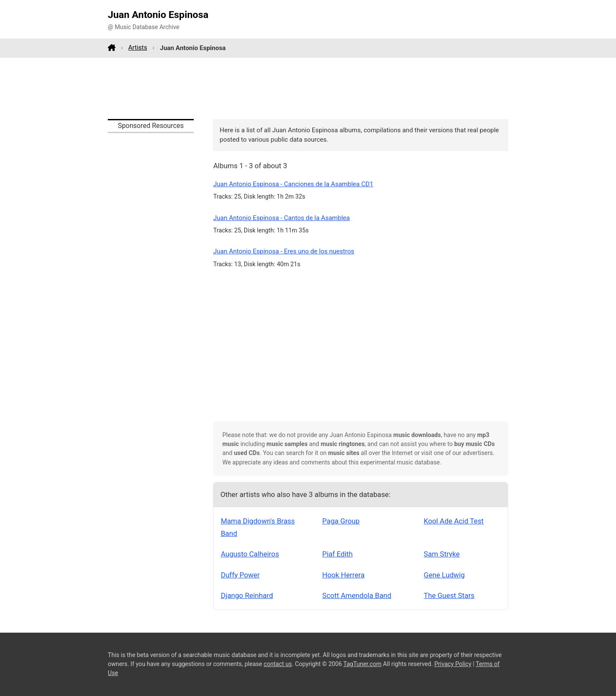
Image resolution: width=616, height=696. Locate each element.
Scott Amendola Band (357, 595)
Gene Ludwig (444, 575)
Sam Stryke (442, 554)
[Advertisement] (308, 88)
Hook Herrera (343, 575)
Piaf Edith (337, 554)
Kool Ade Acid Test (454, 521)
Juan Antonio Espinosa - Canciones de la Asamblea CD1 (293, 184)
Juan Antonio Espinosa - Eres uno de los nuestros (284, 251)
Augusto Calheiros (250, 554)
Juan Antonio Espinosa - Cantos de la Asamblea (281, 218)
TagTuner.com (363, 664)
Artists (138, 48)
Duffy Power (240, 575)
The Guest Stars (449, 595)
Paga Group (341, 521)
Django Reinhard (247, 595)
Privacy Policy (453, 664)
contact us (278, 664)
